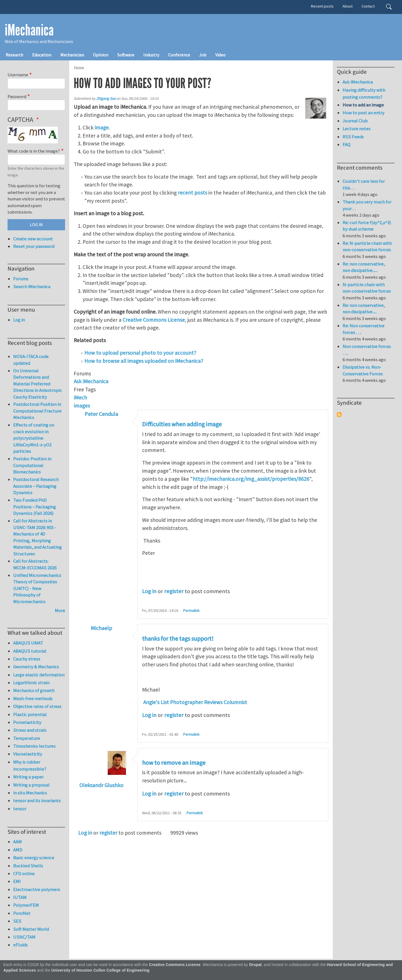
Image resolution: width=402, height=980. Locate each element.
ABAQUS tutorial (30, 651)
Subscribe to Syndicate (339, 415)
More (60, 610)
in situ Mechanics (30, 793)
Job (203, 55)
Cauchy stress (27, 659)
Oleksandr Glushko (101, 785)
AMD (18, 850)
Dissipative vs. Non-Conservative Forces (363, 370)
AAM (17, 842)
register (174, 591)
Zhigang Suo (106, 99)
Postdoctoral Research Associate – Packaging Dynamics (36, 486)
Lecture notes (356, 129)
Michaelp (101, 628)
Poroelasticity (27, 722)
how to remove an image (174, 763)
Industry (151, 55)
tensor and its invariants (37, 801)
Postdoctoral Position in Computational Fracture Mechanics (37, 411)
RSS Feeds (353, 137)
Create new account (33, 239)
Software (126, 55)
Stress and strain (30, 730)
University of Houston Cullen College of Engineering (100, 970)
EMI (17, 881)
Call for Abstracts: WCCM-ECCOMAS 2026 (35, 564)
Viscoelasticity (28, 754)
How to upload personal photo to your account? (140, 353)
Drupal (256, 965)
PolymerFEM (26, 905)
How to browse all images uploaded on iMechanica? (144, 361)
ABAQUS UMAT (28, 643)
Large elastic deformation (39, 675)
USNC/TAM (24, 937)
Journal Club (355, 121)
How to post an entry (363, 113)
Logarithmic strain (31, 683)
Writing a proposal (31, 785)
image (102, 127)
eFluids (20, 945)
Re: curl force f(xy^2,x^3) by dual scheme (367, 226)
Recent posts (322, 6)
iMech (80, 397)
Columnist (235, 702)
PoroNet (22, 913)
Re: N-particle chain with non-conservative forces (367, 247)
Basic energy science (34, 858)
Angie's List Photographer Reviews (183, 702)
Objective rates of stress (37, 706)
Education (42, 55)
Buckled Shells (28, 866)
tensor (20, 809)
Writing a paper (28, 777)
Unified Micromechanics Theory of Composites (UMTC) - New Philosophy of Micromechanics (37, 588)
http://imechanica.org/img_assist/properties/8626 (251, 479)
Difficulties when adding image (182, 424)
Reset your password (34, 246)
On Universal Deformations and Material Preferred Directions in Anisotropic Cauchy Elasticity (38, 384)
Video (220, 55)
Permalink (191, 610)
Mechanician (72, 55)
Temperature (27, 738)
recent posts (192, 193)
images (82, 406)
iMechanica (29, 30)
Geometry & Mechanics (36, 667)
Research (14, 55)
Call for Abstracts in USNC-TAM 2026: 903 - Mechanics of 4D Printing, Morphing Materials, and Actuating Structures (37, 537)
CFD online (24, 874)
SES (17, 921)
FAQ (346, 145)
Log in (149, 591)
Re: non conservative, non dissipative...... (364, 267)
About (348, 6)
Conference (179, 55)
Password (17, 96)
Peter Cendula (101, 414)
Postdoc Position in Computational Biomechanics (32, 465)
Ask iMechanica (91, 381)
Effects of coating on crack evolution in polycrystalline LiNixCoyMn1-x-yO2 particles (34, 438)
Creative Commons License (154, 320)
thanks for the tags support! (178, 639)
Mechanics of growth (34, 690)
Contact (368, 6)
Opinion (101, 55)
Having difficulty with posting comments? (364, 93)
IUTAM (20, 897)
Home (79, 68)
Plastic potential (30, 714)
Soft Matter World (31, 929)
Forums (21, 279)
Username (18, 75)
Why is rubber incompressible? (30, 765)
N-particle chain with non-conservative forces (367, 288)
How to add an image (363, 105)
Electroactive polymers (37, 889)
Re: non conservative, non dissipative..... (364, 309)
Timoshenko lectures (34, 746)
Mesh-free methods (33, 699)
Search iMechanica (32, 287)
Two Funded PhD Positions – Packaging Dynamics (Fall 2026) (34, 507)
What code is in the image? (34, 151)
